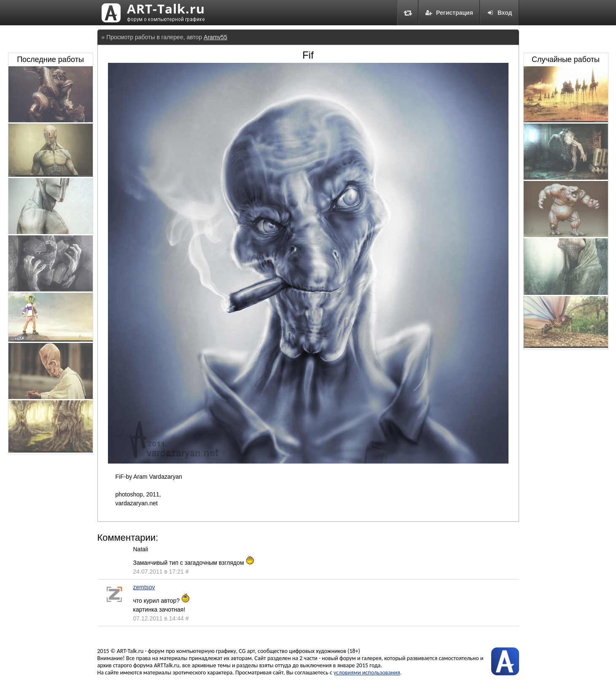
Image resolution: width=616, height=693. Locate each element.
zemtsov (144, 587)
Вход (499, 13)
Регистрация (449, 13)
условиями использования (367, 673)
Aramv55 (215, 37)
